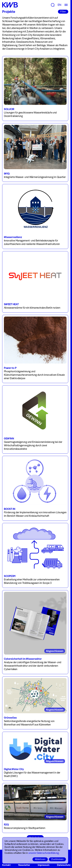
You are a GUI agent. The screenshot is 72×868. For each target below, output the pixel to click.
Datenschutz (64, 865)
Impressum (44, 865)
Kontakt (6, 865)
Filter (63, 12)
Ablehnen (40, 859)
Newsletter (24, 865)
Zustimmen (57, 859)
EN (60, 5)
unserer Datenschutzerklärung (44, 853)
